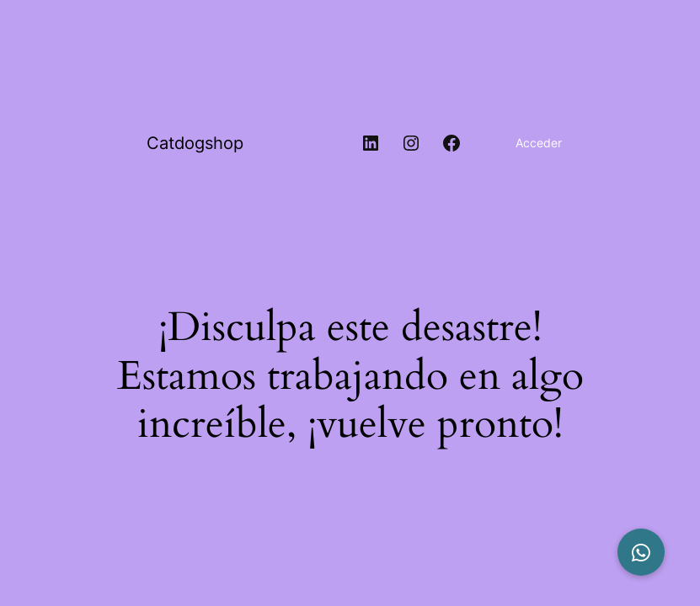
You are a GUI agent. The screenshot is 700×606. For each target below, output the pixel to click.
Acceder (539, 143)
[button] (641, 552)
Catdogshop (195, 143)
